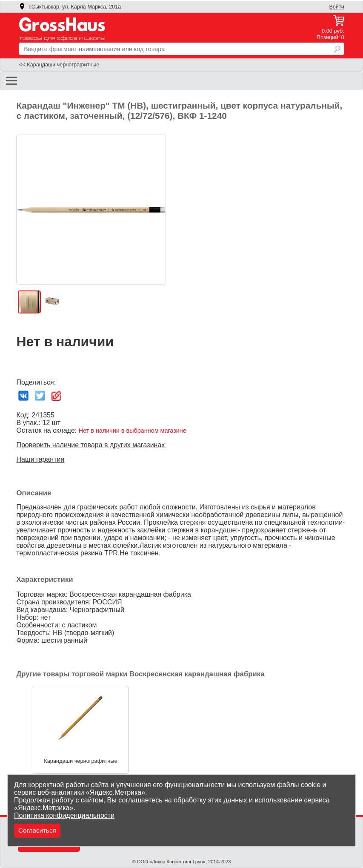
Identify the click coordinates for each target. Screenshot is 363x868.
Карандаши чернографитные (63, 65)
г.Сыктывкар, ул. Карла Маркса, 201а (70, 7)
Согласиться (37, 830)
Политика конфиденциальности (64, 815)
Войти (336, 7)
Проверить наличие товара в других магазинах (90, 445)
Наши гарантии (40, 459)
